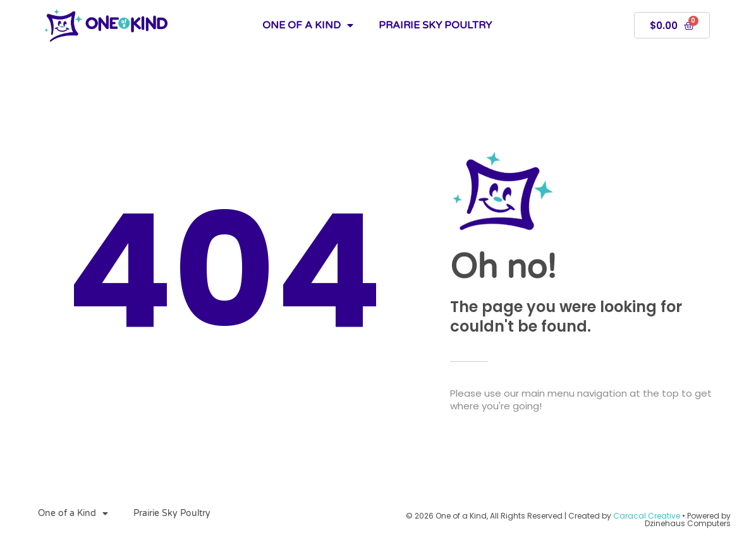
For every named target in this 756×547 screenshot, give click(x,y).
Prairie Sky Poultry (435, 25)
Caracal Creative (647, 516)
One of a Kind (308, 25)
